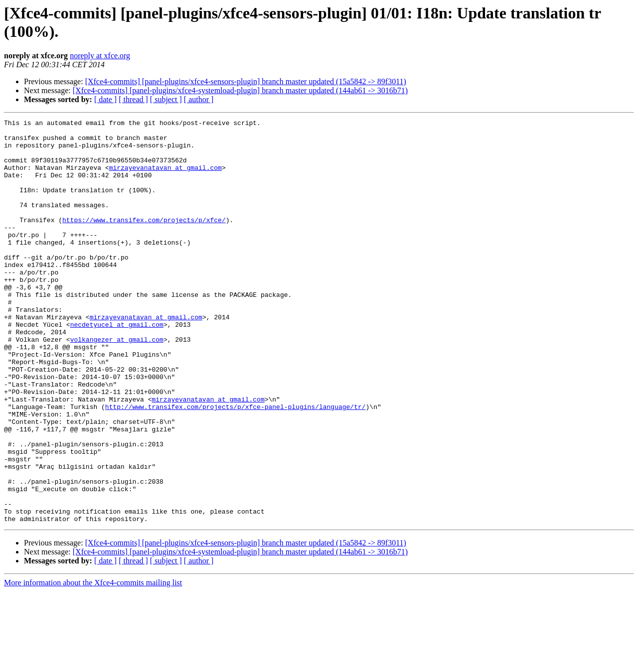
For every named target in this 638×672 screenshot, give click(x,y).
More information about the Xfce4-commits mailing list (93, 663)
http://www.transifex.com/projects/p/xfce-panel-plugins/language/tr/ (236, 465)
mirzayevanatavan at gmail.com (165, 178)
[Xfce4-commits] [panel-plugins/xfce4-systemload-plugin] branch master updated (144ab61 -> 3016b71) (240, 90)
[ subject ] (166, 99)
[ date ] (105, 99)
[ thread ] (133, 99)
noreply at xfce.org (100, 56)
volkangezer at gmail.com (117, 384)
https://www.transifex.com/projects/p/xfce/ (144, 241)
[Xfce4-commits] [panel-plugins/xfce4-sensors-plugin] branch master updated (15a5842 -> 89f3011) (246, 81)
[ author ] (199, 99)
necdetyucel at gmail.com (117, 366)
